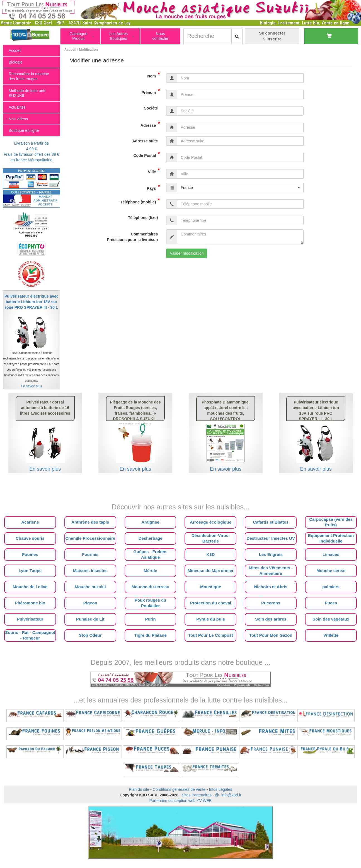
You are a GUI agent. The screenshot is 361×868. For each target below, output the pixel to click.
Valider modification (187, 253)
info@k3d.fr (231, 795)
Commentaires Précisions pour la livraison (132, 237)
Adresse (150, 124)
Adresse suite (145, 141)
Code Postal (146, 154)
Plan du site (139, 789)
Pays (153, 187)
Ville (154, 171)
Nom (153, 75)
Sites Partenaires (197, 795)
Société (151, 108)
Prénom (151, 91)
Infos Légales (220, 789)
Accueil (70, 50)
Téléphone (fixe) (143, 218)
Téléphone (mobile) (140, 201)
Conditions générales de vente (179, 789)
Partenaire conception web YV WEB (181, 801)
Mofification (89, 50)
